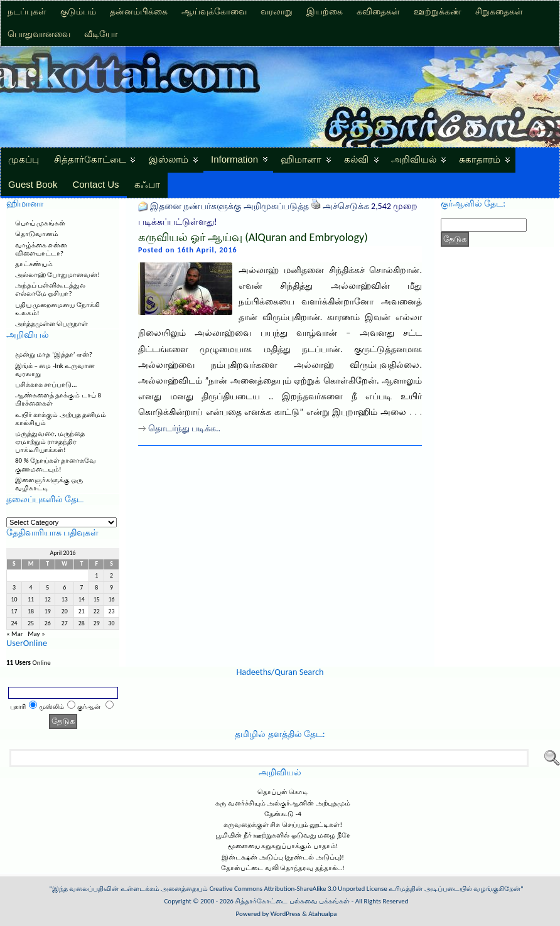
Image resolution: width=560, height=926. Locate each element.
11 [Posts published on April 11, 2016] (31, 600)
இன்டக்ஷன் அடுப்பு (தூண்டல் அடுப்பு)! (283, 857)
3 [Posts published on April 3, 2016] (14, 588)
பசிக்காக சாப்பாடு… (46, 385)
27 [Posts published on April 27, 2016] (65, 623)
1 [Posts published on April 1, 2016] (96, 576)
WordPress (286, 914)
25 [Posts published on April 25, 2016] (31, 623)
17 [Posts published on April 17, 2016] (14, 611)
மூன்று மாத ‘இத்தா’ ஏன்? (54, 354)
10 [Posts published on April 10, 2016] (14, 600)
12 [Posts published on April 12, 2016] (48, 600)
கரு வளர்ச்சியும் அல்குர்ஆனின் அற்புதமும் (283, 803)
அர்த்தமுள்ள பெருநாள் (52, 324)
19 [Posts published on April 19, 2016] (48, 611)
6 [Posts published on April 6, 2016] (64, 588)
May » (36, 634)
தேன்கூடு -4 (283, 814)
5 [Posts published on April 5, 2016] (47, 588)
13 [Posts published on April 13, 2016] (65, 600)
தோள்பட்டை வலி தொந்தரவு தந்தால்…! (283, 868)
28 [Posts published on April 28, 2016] (82, 623)
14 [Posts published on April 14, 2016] (82, 600)
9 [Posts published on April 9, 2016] (111, 588)
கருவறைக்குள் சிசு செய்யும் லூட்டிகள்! (283, 825)
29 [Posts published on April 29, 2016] (97, 623)
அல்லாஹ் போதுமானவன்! (57, 275)
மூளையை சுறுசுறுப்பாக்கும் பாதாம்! (283, 846)
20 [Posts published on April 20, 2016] (65, 611)
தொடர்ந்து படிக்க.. (184, 428)
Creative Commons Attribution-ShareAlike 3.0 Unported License (299, 889)
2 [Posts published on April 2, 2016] (111, 576)
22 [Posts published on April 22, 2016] (97, 611)
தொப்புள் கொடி (283, 792)
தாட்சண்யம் (34, 264)
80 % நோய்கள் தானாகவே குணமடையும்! (56, 465)
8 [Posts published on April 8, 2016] (96, 588)
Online (29, 663)
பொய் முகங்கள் (40, 223)
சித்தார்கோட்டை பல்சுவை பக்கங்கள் (292, 901)
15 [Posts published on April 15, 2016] (97, 600)
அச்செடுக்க (346, 206)
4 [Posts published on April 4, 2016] (31, 588)
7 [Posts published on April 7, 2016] (81, 588)
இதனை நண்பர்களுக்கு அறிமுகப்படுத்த (229, 206)
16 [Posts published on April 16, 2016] (112, 600)
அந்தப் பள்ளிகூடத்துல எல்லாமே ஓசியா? (51, 289)
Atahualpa (322, 914)
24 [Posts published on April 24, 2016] (14, 623)
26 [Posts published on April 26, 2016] (48, 623)
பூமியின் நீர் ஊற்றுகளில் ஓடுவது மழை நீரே (283, 835)
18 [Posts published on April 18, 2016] (31, 611)
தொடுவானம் (37, 234)
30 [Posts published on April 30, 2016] (112, 623)
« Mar (15, 634)
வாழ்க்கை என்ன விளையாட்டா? (41, 249)
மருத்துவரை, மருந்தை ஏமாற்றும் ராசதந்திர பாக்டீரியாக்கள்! (50, 442)
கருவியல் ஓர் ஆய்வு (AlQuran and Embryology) (253, 237)
